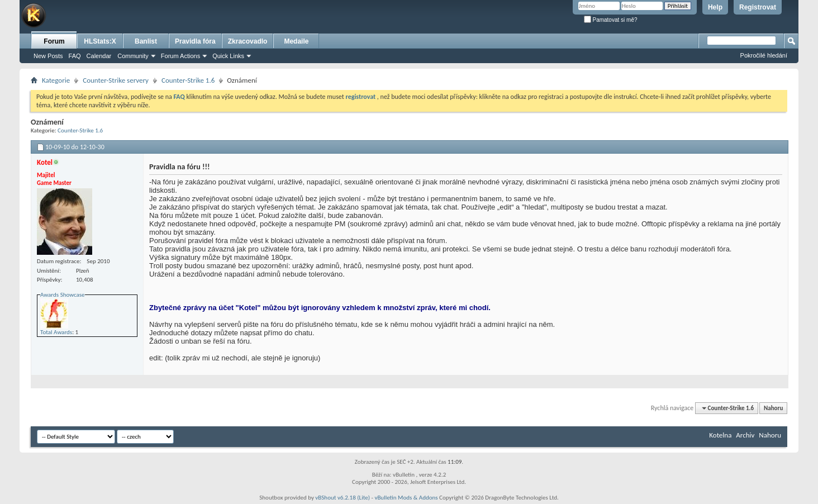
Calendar (99, 56)
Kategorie (56, 80)
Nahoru (773, 408)
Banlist (146, 41)
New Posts (48, 56)
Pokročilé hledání (764, 55)
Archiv (745, 435)
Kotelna (720, 435)
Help (715, 7)
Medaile (296, 41)
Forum (54, 41)
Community (133, 56)
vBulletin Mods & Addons (406, 498)
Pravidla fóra (195, 41)
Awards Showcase (63, 295)
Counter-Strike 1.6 (188, 80)
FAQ (75, 56)
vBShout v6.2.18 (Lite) (343, 498)
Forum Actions (180, 56)
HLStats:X (100, 41)
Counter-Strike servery (116, 80)
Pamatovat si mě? (611, 20)
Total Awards (56, 332)
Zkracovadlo (248, 41)
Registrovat (758, 7)
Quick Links (228, 56)
